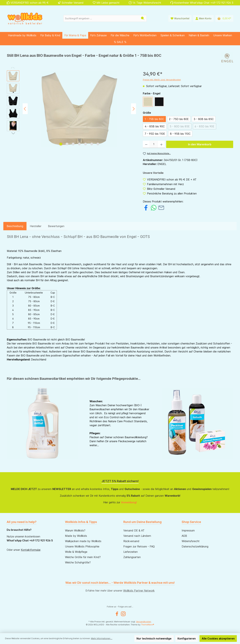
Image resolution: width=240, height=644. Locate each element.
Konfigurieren (187, 639)
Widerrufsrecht (191, 541)
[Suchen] (143, 18)
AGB (184, 536)
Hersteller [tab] (36, 226)
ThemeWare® (148, 625)
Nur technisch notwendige (154, 639)
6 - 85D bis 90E (204, 126)
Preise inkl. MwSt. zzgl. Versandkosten (162, 80)
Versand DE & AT (134, 530)
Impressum (188, 530)
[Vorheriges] (25, 109)
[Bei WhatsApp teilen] (154, 207)
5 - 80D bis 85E (180, 126)
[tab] (15, 226)
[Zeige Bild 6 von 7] (92, 144)
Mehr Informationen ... (102, 638)
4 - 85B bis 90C (155, 126)
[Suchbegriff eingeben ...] (101, 18)
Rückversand (131, 541)
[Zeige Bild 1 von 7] (61, 144)
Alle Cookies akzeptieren (218, 639)
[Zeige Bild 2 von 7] (67, 144)
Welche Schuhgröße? (78, 562)
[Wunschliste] (180, 18)
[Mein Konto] (203, 18)
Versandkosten (143, 622)
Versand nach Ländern (137, 536)
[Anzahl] (154, 144)
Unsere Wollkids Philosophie (82, 546)
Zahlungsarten (132, 557)
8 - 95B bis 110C (180, 134)
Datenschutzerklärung (195, 546)
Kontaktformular (31, 550)
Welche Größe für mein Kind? (83, 557)
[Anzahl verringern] (146, 144)
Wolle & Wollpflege (76, 552)
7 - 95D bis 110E (155, 134)
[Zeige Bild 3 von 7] (73, 144)
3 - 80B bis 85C (204, 119)
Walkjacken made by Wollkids (83, 541)
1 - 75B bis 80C (154, 119)
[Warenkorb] (224, 18)
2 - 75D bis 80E (179, 119)
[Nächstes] (133, 109)
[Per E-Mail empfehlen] (161, 207)
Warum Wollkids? (75, 530)
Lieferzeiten (130, 552)
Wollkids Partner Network (139, 591)
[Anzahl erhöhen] (161, 144)
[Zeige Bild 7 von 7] (98, 144)
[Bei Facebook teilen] (146, 207)
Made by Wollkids (76, 536)
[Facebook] (117, 614)
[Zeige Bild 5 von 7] (85, 144)
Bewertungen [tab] (56, 226)
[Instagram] (123, 614)
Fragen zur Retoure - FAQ (139, 546)
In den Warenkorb (200, 144)
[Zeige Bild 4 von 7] (79, 144)
